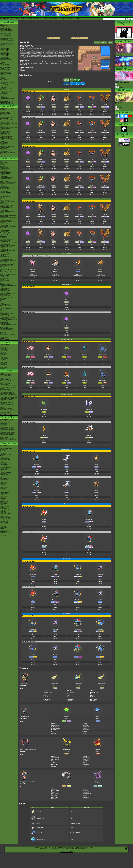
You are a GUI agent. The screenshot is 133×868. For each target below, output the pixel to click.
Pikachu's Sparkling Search (7, 433)
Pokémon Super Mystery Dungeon (9, 227)
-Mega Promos (4, 494)
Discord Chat (3, 97)
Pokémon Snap (4, 315)
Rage (53, 792)
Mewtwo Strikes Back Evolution (8, 411)
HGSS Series (4, 362)
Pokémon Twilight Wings (6, 136)
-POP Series (3, 500)
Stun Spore (55, 727)
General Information (5, 345)
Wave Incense (41, 839)
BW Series (3, 363)
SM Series (3, 368)
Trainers (97, 43)
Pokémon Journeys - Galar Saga (8, 124)
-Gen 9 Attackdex (4, 58)
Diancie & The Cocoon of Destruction (6, 403)
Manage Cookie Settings (86, 847)
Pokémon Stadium (5, 318)
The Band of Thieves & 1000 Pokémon (7, 222)
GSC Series (3, 355)
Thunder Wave (56, 762)
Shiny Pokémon (4, 132)
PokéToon (3, 141)
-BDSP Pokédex (4, 40)
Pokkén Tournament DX (6, 208)
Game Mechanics (5, 71)
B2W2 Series (3, 365)
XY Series (3, 366)
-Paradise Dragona (5, 520)
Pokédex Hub (37, 19)
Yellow (2, 312)
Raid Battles (3, 453)
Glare (45, 695)
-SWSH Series (4, 482)
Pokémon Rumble (5, 262)
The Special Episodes (6, 130)
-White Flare (3, 463)
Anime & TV (9, 106)
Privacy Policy (73, 847)
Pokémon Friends (5, 170)
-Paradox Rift (3, 476)
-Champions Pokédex (6, 46)
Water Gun (86, 727)
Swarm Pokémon (66, 284)
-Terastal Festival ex (5, 518)
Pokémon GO (4, 171)
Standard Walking (66, 80)
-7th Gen (2, 79)
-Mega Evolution (4, 461)
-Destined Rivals (4, 465)
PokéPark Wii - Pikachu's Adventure (6, 266)
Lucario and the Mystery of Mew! (8, 386)
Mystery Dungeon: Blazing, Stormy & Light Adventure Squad (9, 264)
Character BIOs (4, 347)
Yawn (45, 694)
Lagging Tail (40, 818)
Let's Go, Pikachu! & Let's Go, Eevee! (8, 202)
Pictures (119, 88)
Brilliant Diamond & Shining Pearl (9, 182)
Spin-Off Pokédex (5, 65)
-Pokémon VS (4, 530)
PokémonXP (3, 84)
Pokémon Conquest (5, 244)
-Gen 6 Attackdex (4, 55)
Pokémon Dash (4, 287)
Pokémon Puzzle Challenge (7, 306)
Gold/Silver (3, 302)
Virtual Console (4, 327)
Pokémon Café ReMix (6, 172)
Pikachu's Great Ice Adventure (8, 432)
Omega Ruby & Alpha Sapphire (8, 215)
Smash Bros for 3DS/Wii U (7, 233)
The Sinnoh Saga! (5, 119)
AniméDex (3, 110)
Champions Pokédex (66, 19)
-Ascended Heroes (5, 458)
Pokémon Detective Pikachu (7, 415)
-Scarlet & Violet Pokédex (7, 43)
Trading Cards (9, 443)
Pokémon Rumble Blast (6, 247)
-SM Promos (3, 497)
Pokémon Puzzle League (6, 313)
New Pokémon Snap (5, 194)
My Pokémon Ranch (5, 277)
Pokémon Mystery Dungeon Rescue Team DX (7, 189)
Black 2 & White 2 (5, 238)
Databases (9, 22)
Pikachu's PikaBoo (5, 423)
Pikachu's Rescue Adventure (7, 421)
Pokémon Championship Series (8, 82)
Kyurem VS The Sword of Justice (8, 397)
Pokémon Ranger (5, 292)
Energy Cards (4, 451)
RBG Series (3, 352)
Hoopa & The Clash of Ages (7, 405)
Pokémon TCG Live (5, 196)
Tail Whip (85, 725)
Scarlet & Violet (4, 165)
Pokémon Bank (4, 216)
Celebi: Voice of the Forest (7, 381)
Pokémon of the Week (6, 73)
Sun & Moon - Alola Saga (6, 122)
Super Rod (83, 84)
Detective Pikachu (5, 209)
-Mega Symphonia (5, 510)
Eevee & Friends (4, 437)
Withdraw (85, 790)
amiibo (2, 334)
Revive (39, 812)
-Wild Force (3, 526)
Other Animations (4, 147)
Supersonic (86, 792)
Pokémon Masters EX (6, 174)
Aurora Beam (87, 793)
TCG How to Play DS (5, 253)
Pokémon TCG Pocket (6, 179)
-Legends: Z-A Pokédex (6, 45)
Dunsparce (55, 684)
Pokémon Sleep (4, 176)
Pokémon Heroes (5, 382)
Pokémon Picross (5, 228)
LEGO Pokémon (4, 92)
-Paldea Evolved (4, 480)
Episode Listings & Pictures (7, 108)
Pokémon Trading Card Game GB (9, 320)
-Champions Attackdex (6, 60)
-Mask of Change (4, 524)
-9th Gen (2, 76)
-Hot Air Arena (4, 515)
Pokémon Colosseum (6, 284)
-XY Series (3, 485)
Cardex (2, 68)
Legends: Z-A (4, 166)
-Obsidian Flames (5, 478)
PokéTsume (3, 156)
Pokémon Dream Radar (6, 239)
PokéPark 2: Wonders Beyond (8, 245)
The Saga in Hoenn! (5, 116)
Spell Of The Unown (5, 378)
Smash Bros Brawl (5, 278)
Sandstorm (55, 795)
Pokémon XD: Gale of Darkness (8, 286)
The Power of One (5, 377)
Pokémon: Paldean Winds (7, 140)
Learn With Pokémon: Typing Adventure (7, 251)
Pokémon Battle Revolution (7, 268)
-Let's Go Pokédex (5, 37)
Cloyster (98, 782)
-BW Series (3, 486)
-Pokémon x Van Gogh (6, 89)
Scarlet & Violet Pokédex (51, 19)
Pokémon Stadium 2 (5, 305)
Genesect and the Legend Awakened (7, 400)
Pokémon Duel (4, 232)
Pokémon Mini (4, 307)
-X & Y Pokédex (4, 34)
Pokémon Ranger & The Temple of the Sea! (9, 388)
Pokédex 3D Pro (4, 249)
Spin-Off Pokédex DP (5, 66)
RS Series (3, 356)
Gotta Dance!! (4, 426)
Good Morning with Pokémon (7, 146)
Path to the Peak (4, 142)
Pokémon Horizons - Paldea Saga (9, 127)
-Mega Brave (3, 509)
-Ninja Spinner (4, 504)
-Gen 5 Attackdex (4, 53)
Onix (67, 782)
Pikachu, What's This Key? (7, 438)
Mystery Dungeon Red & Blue (8, 293)
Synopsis (119, 107)
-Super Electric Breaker (6, 519)
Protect (85, 762)
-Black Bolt (3, 462)
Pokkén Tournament (5, 230)
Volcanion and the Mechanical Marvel (8, 407)
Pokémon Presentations (6, 91)
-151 (1, 477)
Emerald (2, 283)
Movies (9, 371)
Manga (9, 342)
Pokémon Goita (4, 337)
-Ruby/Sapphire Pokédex (6, 31)
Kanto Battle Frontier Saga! (7, 117)
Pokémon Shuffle (4, 224)
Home (11, 19)
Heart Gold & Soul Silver (6, 259)
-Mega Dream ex (4, 506)
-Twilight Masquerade (6, 472)
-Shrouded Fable (4, 471)
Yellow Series (4, 353)
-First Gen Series (4, 491)
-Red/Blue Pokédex (5, 28)
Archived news (4, 26)
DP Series (3, 360)
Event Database (4, 100)
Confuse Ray (87, 759)
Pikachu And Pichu (5, 422)
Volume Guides (4, 351)
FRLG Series (3, 357)
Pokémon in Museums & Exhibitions (6, 87)
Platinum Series (4, 361)
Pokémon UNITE (4, 175)
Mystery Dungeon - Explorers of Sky (8, 270)
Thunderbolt (55, 758)
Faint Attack (86, 761)
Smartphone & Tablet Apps (7, 331)
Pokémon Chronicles (5, 129)
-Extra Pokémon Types (6, 448)
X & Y (2, 214)
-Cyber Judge (4, 528)
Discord (29, 19)
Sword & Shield (4, 181)
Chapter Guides (4, 350)
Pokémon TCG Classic (6, 455)
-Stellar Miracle (4, 521)
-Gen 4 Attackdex (4, 52)
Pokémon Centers (5, 81)
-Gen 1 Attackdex (4, 48)
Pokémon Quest (4, 210)
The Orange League (5, 114)
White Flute (40, 828)
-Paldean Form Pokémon (6, 104)
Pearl (38, 823)
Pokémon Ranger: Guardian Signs (9, 261)
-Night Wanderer (4, 523)
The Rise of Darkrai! (5, 390)
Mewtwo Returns (4, 380)
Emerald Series (4, 358)
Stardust (39, 833)
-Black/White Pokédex (6, 33)
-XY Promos (3, 499)
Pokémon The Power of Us (7, 410)
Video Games (9, 159)
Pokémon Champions (6, 167)
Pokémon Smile (4, 191)
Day (66, 144)
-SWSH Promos (4, 496)
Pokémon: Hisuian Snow (6, 139)
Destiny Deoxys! (4, 385)
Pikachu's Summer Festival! (7, 427)
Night (66, 199)
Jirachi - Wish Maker (5, 383)
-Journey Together (5, 466)
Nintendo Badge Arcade (6, 234)
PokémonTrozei (4, 294)
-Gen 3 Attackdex (4, 51)
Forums (17, 19)
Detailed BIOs (4, 348)
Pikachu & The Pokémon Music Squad (8, 440)
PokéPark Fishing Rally (6, 297)
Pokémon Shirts (4, 94)
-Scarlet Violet (4, 481)
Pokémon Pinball (4, 316)
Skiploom (66, 716)
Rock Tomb (55, 793)
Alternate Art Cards (5, 452)
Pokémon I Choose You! (6, 409)
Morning (66, 89)
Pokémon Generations (6, 135)
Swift (53, 761)
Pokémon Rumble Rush (6, 206)
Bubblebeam (86, 730)
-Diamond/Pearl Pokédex (6, 32)
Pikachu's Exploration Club (7, 431)
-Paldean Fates (4, 475)
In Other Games (4, 326)
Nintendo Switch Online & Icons (8, 335)
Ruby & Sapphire (4, 281)
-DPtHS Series (4, 487)
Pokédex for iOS (4, 254)
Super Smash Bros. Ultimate (7, 211)
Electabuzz (66, 749)
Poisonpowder (56, 725)
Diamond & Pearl (4, 257)
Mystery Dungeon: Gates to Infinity (9, 243)
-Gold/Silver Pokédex (5, 29)
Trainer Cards (4, 450)
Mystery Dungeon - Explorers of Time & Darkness (8, 275)
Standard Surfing (66, 84)
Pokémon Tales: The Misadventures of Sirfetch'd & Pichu (7, 153)
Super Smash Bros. (5, 321)
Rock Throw (55, 790)
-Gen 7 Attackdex (4, 56)
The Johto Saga (4, 115)
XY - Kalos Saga (4, 121)
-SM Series (3, 484)
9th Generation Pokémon (6, 101)
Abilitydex (3, 63)
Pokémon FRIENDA (5, 340)
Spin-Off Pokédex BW (6, 67)
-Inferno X (3, 507)
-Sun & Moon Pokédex (6, 36)
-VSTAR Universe (5, 529)
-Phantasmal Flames (5, 460)
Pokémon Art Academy (6, 220)
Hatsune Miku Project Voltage (8, 85)
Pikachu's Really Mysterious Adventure (7, 435)
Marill (98, 716)
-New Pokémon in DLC (6, 102)
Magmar (98, 749)
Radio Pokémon (66, 254)
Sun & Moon (3, 199)
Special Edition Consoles (6, 328)
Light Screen (55, 759)
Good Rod (77, 84)
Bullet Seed (55, 730)
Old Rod (72, 84)
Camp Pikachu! (4, 425)
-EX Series (3, 489)
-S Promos (3, 534)
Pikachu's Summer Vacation (7, 420)
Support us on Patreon (66, 852)
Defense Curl (47, 692)
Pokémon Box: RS (5, 289)
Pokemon (104, 43)
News (2, 24)
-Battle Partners (4, 516)
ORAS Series (4, 367)
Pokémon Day (4, 90)
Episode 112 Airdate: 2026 (121, 104)
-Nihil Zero (3, 505)
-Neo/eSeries (3, 490)
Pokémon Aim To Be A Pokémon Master (8, 125)
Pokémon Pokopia (5, 169)
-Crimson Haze (4, 525)
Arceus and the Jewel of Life (7, 392)
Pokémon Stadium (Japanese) (8, 317)
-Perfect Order (4, 457)
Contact (23, 19)
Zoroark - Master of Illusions (7, 393)
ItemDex (2, 61)
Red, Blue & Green (5, 311)
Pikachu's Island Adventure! (7, 430)
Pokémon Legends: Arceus (7, 184)
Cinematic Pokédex (5, 70)
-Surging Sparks (4, 468)
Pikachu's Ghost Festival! (6, 428)
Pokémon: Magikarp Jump (7, 205)
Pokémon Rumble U (5, 242)
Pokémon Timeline (5, 80)
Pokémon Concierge (5, 150)
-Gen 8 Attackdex (4, 57)
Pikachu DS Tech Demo (6, 296)
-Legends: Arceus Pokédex (7, 41)
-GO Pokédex (4, 42)
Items (111, 43)
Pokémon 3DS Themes (6, 330)
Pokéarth (77, 19)
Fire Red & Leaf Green (6, 282)
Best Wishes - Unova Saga (7, 120)
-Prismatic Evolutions (5, 467)
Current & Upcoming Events (7, 99)
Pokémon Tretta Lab (5, 240)
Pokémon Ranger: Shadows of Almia (8, 272)
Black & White (4, 237)
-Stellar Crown (4, 470)
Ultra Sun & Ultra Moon (6, 200)
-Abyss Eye (3, 502)
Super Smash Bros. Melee (7, 308)
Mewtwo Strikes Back (6, 376)
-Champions (3, 75)
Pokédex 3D (3, 248)
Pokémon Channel (5, 288)
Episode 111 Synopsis (122, 83)
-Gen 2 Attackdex (4, 50)
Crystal (2, 303)
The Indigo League (5, 112)
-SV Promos (3, 495)
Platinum (2, 258)
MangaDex (3, 346)
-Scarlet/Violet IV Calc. (6, 72)
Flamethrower (87, 758)
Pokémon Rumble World (6, 225)
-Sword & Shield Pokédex (7, 38)
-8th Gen (2, 77)
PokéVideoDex (4, 145)
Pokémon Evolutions (5, 137)
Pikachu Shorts (9, 417)
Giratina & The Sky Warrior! (7, 391)
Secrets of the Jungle (5, 412)
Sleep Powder (56, 728)
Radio (72, 80)
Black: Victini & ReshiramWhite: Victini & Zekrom (8, 395)
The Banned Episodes (6, 131)
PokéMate (3, 300)
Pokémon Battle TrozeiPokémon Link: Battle (8, 218)
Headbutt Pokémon (66, 339)
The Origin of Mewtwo (6, 375)
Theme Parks (4, 95)
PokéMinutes (3, 144)
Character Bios (4, 111)
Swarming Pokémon (77, 80)
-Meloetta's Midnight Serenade (8, 398)
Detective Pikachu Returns (7, 177)
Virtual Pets (3, 332)
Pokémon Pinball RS (5, 291)
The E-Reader (4, 298)
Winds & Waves (4, 162)
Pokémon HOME (4, 185)
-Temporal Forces (5, 473)
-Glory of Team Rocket (6, 514)
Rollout (46, 697)
